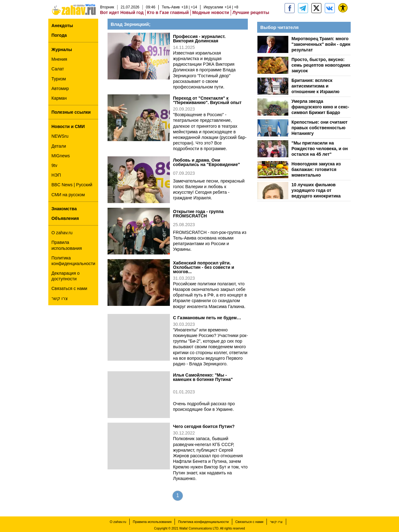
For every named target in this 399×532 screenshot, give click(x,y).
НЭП (56, 175)
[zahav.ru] (290, 8)
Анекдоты (62, 26)
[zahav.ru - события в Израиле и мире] (303, 8)
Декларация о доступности (65, 276)
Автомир (60, 88)
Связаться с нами (69, 288)
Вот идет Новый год (122, 12)
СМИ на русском (68, 195)
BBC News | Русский (72, 185)
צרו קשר (60, 298)
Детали (59, 146)
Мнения (59, 59)
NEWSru (60, 136)
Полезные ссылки (71, 112)
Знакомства (64, 209)
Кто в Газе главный (168, 12)
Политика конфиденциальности (73, 261)
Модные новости (211, 12)
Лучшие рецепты (251, 12)
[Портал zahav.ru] (330, 8)
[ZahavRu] (316, 8)
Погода (59, 35)
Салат (58, 69)
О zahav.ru (62, 233)
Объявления (65, 218)
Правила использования (67, 245)
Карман (59, 98)
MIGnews (61, 156)
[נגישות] (343, 8)
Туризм (59, 79)
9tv (54, 165)
